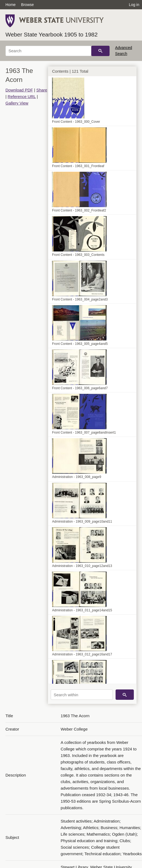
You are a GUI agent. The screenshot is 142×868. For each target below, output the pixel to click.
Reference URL (22, 96)
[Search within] (82, 695)
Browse (27, 5)
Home (10, 5)
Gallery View (17, 103)
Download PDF (19, 90)
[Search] (48, 51)
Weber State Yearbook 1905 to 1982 (52, 34)
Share (42, 90)
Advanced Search (123, 51)
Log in (134, 5)
